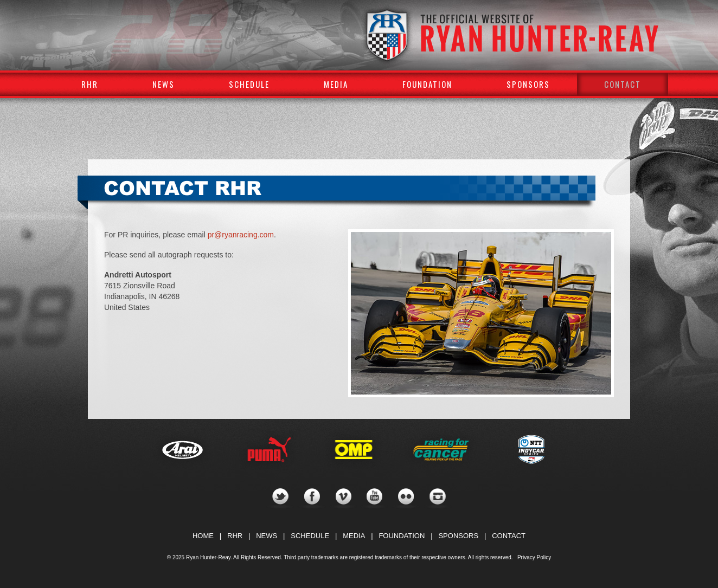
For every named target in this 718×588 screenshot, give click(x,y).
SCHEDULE (310, 536)
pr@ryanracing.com (241, 235)
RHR (90, 84)
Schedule (249, 84)
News (164, 84)
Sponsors (528, 84)
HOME (203, 536)
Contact (623, 84)
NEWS (267, 536)
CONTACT (509, 536)
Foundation (427, 84)
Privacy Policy (534, 557)
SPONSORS (458, 536)
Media (336, 84)
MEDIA (354, 536)
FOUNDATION (402, 536)
